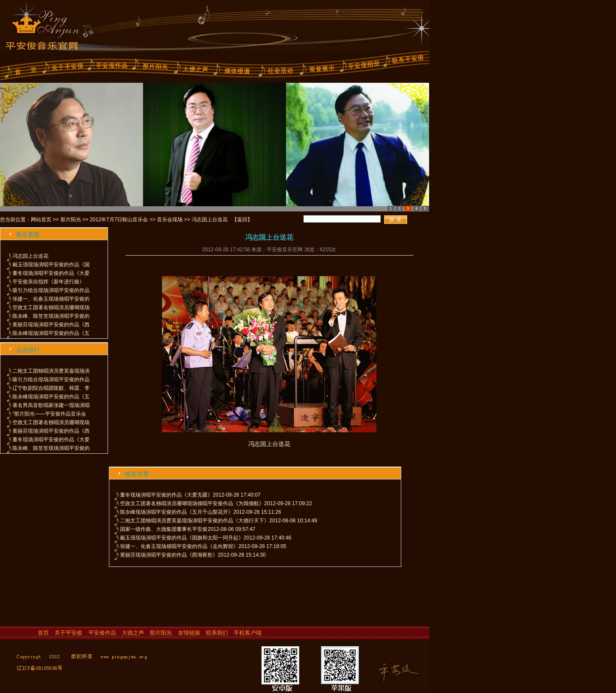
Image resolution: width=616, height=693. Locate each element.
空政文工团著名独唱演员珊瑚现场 (51, 307)
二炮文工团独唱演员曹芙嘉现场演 (51, 371)
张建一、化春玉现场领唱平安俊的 (51, 299)
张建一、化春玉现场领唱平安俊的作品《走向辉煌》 (179, 546)
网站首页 (41, 220)
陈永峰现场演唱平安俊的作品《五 (51, 333)
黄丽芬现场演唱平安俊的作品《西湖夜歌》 (169, 555)
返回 (242, 220)
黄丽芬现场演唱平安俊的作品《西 (51, 325)
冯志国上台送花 (30, 256)
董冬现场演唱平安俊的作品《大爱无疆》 (166, 495)
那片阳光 (71, 220)
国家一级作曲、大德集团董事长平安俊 (164, 529)
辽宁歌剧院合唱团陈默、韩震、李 (51, 388)
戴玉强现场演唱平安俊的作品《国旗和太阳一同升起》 (182, 538)
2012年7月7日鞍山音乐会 (119, 220)
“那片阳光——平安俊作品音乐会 (49, 414)
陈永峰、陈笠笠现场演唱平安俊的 (51, 316)
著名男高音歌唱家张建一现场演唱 (51, 405)
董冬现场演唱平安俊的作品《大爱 (51, 273)
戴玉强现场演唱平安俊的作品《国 (51, 265)
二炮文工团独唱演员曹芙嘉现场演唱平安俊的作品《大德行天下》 (195, 521)
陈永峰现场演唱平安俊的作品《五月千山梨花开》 (177, 512)
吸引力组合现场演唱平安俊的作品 (51, 290)
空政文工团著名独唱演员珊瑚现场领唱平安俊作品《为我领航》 (192, 503)
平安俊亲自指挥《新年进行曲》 (48, 282)
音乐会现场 (170, 220)
